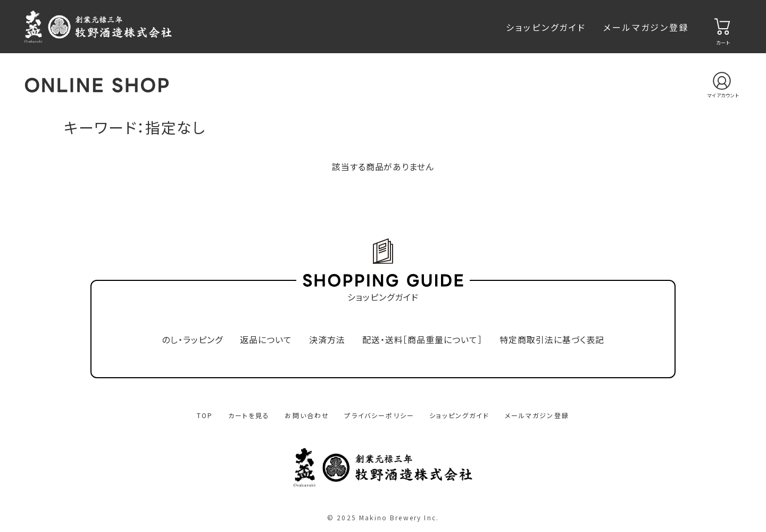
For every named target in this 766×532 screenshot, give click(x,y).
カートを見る (249, 415)
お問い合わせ (307, 415)
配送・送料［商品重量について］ (422, 340)
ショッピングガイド (546, 27)
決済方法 (327, 340)
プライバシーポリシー (379, 415)
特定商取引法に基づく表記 (552, 340)
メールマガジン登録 (646, 27)
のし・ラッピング (192, 340)
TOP (205, 415)
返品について (266, 340)
